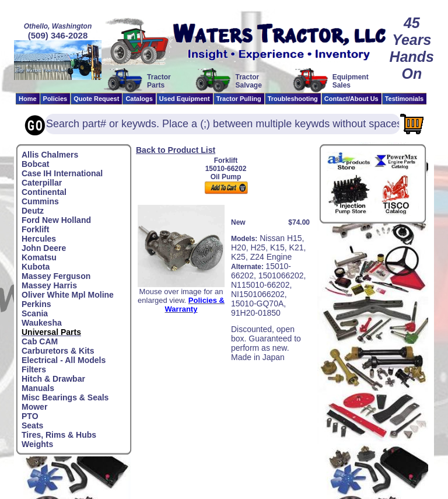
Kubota (36, 267)
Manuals (38, 388)
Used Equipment (185, 99)
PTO (30, 416)
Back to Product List (176, 150)
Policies (55, 99)
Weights (37, 444)
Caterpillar (42, 183)
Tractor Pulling (239, 99)
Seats (32, 425)
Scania (35, 313)
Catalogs (139, 99)
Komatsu (39, 257)
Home (28, 99)
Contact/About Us (351, 99)
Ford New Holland (56, 220)
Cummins (40, 201)
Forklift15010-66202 (226, 165)
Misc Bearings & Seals (65, 397)
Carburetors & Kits (58, 351)
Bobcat (35, 164)
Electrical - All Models (64, 360)
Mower (34, 407)
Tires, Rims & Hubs (59, 435)
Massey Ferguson (56, 276)
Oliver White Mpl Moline (68, 295)
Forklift (35, 229)
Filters (34, 369)
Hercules (39, 239)
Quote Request (96, 99)
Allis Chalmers (50, 155)
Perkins (36, 304)
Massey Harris (49, 285)
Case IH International (62, 173)
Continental (44, 192)
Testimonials (404, 99)
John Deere (44, 248)
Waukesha (42, 323)
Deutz (33, 211)
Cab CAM (40, 341)
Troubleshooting (293, 99)
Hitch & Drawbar (53, 379)
